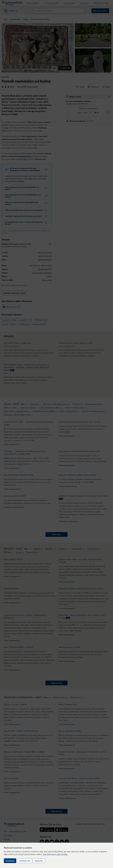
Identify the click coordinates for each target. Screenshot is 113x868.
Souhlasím (10, 861)
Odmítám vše (25, 861)
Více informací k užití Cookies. (55, 854)
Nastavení (39, 861)
